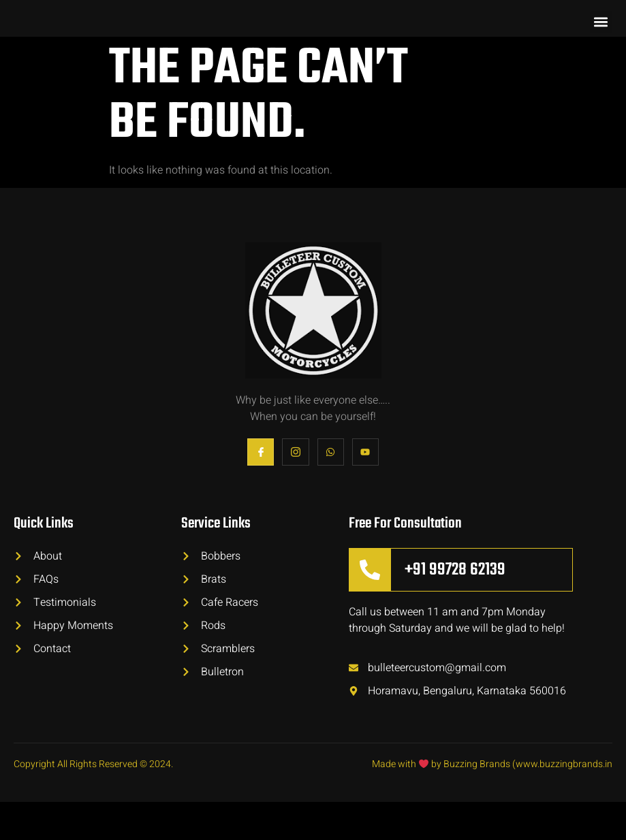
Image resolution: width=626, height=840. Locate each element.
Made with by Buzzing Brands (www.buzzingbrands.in (492, 802)
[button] (601, 41)
